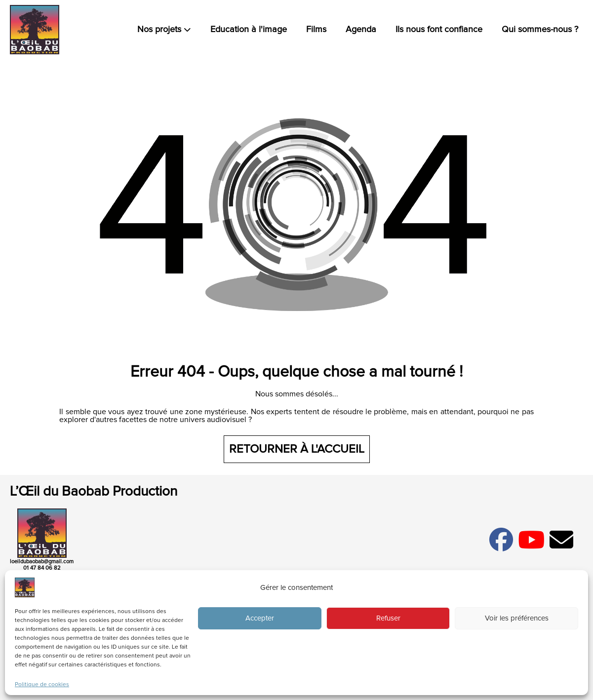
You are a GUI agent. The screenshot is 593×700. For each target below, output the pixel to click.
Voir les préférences (517, 618)
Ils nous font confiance (439, 30)
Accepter (260, 618)
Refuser (388, 618)
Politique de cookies (42, 685)
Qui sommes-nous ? (540, 30)
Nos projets (164, 30)
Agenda (361, 30)
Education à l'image (249, 30)
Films (316, 30)
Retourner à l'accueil (297, 449)
